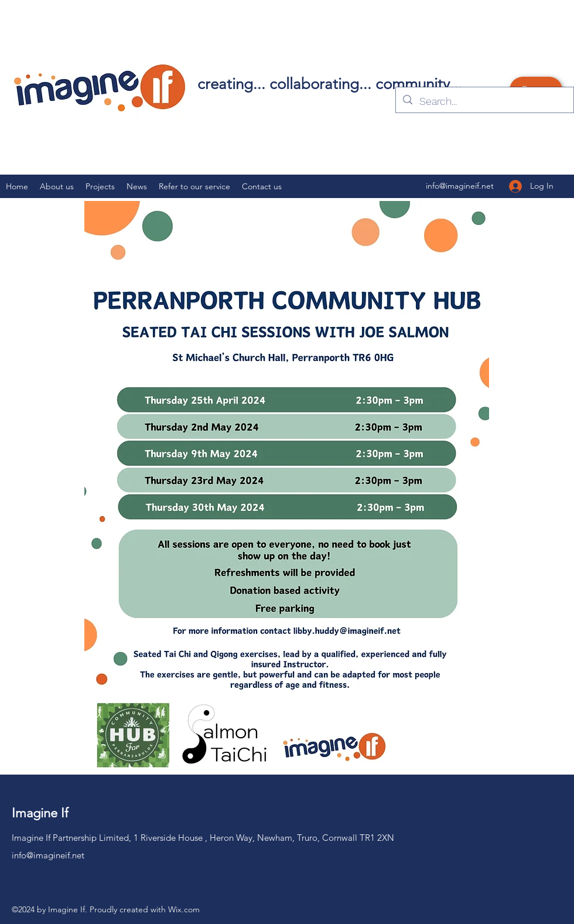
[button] (100, 186)
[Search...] (484, 101)
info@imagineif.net (48, 855)
